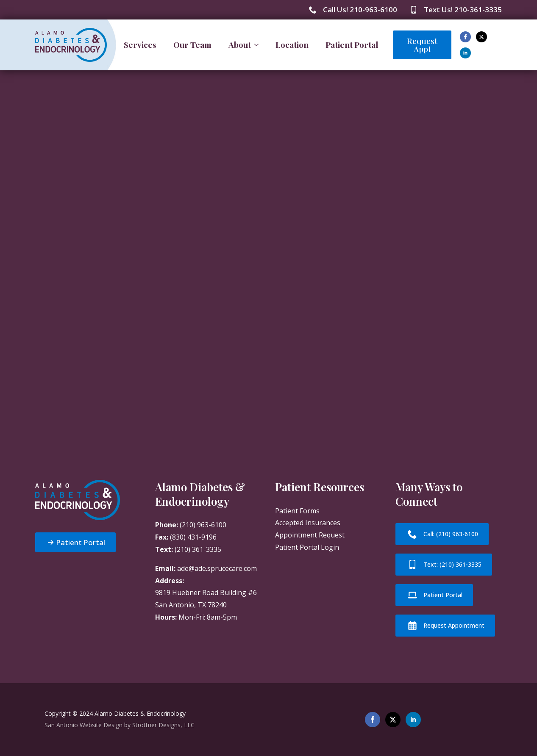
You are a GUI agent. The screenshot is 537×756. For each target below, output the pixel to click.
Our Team (192, 44)
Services (140, 44)
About (240, 44)
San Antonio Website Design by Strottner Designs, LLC (120, 725)
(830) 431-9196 (193, 537)
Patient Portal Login (307, 547)
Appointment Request (310, 535)
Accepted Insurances (308, 523)
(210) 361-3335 (198, 549)
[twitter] (481, 37)
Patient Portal (352, 44)
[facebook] (465, 37)
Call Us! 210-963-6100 (360, 10)
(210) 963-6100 (203, 525)
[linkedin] (465, 53)
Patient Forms (297, 511)
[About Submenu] (259, 45)
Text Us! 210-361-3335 (463, 10)
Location (292, 44)
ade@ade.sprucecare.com (217, 568)
